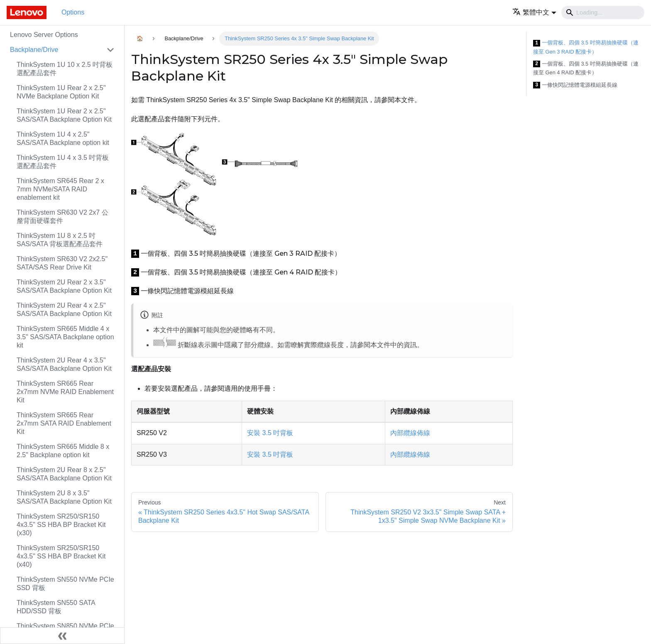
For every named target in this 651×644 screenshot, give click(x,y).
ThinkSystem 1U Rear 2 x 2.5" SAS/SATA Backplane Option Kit (64, 115)
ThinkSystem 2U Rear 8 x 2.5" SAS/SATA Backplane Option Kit (64, 474)
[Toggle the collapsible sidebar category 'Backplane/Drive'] (110, 50)
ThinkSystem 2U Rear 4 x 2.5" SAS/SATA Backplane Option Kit (64, 310)
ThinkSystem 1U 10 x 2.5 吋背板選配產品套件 (65, 69)
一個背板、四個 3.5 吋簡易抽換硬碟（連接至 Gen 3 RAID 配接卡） (586, 47)
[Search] (603, 12)
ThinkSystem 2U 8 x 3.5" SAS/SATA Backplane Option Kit (64, 497)
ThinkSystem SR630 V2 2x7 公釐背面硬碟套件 (62, 217)
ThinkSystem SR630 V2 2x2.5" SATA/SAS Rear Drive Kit (62, 263)
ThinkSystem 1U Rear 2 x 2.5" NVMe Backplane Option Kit (61, 92)
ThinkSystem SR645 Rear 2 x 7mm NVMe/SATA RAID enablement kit (60, 189)
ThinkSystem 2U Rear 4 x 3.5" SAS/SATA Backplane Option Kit (64, 364)
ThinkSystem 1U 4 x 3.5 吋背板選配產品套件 (63, 162)
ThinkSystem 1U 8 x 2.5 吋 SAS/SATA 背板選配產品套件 (60, 240)
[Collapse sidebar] (62, 636)
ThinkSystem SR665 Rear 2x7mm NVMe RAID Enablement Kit (65, 392)
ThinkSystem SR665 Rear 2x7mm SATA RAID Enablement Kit (64, 423)
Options (73, 12)
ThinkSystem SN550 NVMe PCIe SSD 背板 (65, 584)
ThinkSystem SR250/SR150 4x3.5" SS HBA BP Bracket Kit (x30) (61, 525)
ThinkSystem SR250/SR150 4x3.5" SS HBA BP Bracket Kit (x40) (61, 556)
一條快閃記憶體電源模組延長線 (575, 85)
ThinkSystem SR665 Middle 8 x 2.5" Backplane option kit (63, 451)
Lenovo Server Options (44, 35)
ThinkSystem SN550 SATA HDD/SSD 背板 (56, 607)
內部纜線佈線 (410, 433)
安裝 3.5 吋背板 (270, 433)
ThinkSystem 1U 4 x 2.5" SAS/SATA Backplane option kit (63, 138)
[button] (534, 12)
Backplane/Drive (34, 50)
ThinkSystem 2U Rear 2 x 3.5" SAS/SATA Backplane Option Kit (64, 286)
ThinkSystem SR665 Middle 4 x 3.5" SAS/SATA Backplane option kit (65, 337)
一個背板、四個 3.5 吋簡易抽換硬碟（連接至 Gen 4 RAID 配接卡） (586, 68)
